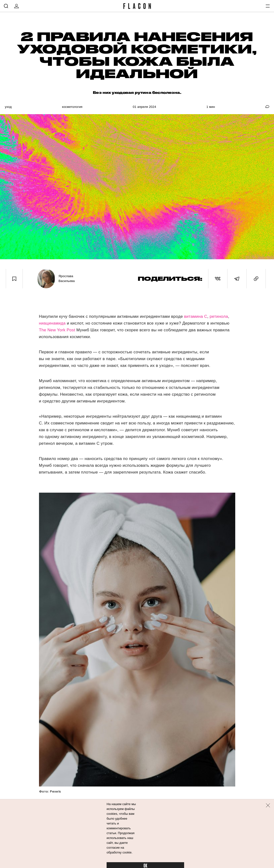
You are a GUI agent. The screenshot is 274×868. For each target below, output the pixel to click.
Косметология (72, 107)
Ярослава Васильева (67, 278)
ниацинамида (52, 323)
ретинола (219, 316)
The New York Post (57, 330)
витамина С (195, 316)
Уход (8, 107)
